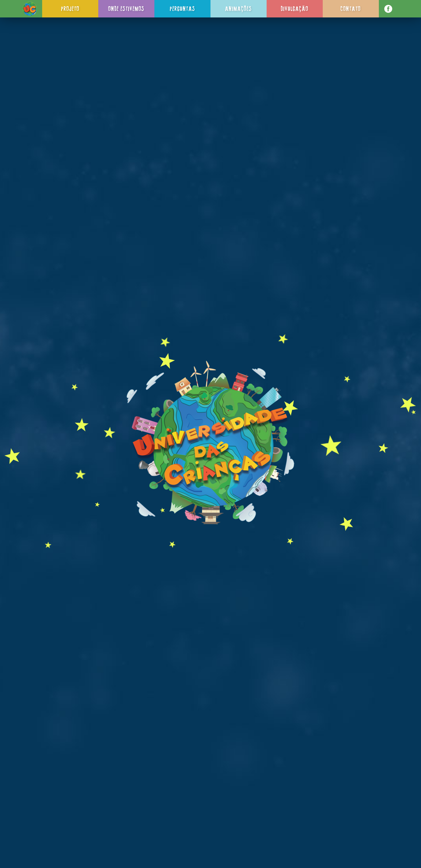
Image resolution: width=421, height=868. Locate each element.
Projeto (70, 9)
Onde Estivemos (126, 9)
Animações (238, 9)
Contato (351, 9)
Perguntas (182, 9)
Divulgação (295, 9)
